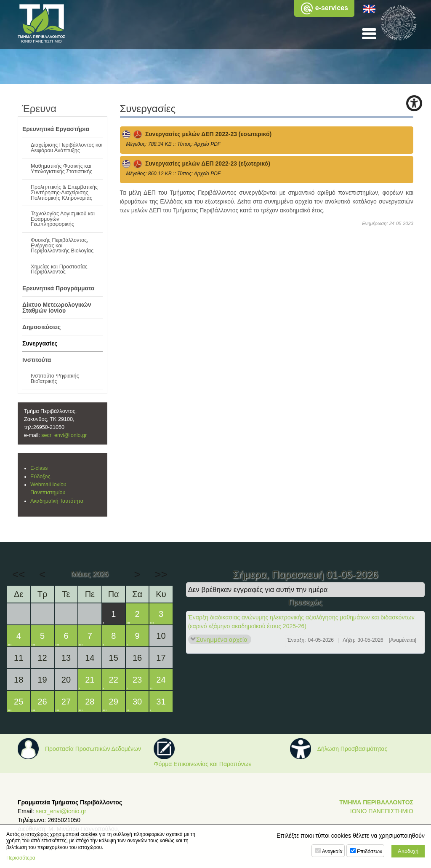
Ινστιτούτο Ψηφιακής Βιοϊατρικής (55, 379)
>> (161, 574)
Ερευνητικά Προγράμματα (59, 288)
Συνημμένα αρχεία (222, 639)
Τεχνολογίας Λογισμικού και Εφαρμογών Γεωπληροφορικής (63, 219)
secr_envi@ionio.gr (64, 435)
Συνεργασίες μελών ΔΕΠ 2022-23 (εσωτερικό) (197, 134)
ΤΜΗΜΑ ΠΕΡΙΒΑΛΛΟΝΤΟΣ (376, 802)
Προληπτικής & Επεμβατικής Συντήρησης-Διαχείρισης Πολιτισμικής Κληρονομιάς (64, 192)
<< (19, 574)
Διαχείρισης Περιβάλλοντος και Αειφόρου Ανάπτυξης (67, 148)
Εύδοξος (40, 477)
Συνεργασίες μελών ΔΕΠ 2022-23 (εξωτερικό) (196, 163)
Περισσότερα (21, 858)
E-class (39, 468)
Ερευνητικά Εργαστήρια (56, 129)
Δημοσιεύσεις (41, 327)
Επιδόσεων (370, 852)
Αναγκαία (332, 852)
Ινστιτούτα (37, 360)
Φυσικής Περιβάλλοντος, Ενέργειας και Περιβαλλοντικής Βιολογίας (62, 245)
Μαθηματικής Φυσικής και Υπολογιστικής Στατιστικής (61, 169)
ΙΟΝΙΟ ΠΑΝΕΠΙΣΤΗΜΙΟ (382, 811)
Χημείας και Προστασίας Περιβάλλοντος (59, 269)
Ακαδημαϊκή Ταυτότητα (57, 501)
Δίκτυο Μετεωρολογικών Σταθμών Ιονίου (57, 308)
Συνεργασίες (40, 343)
